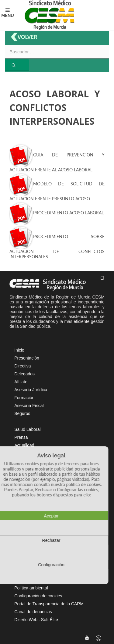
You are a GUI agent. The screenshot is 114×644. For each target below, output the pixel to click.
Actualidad (24, 445)
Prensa (21, 437)
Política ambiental (31, 588)
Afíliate (21, 382)
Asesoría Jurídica (31, 390)
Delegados (24, 374)
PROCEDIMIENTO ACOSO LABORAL (57, 213)
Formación (24, 398)
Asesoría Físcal (29, 406)
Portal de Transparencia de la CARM (49, 604)
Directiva (22, 366)
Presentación (27, 358)
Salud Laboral (27, 429)
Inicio (19, 350)
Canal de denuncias (33, 612)
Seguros (22, 413)
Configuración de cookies (38, 596)
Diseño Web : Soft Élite (36, 620)
